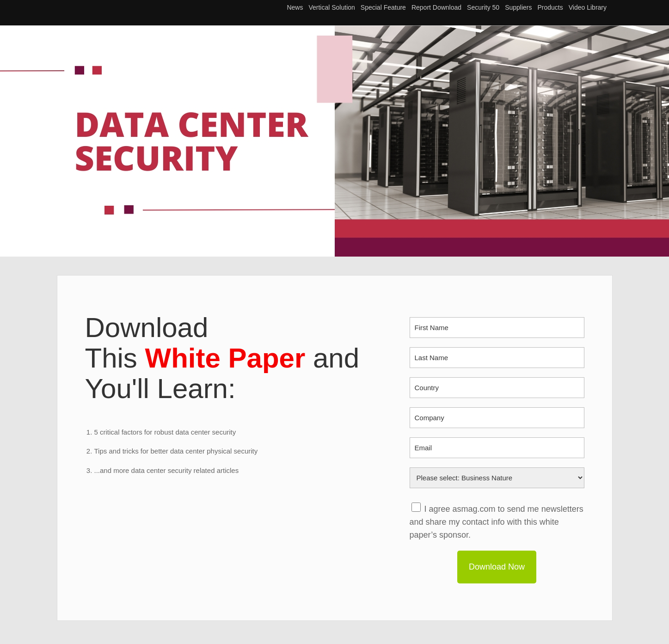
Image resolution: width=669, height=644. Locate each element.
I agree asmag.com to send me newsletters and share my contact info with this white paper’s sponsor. (497, 522)
